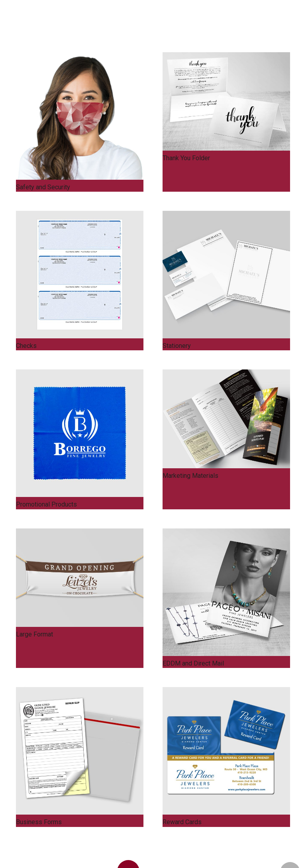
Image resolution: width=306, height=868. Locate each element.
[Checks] (80, 275)
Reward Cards (182, 822)
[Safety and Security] (80, 116)
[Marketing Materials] (226, 419)
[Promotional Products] (80, 433)
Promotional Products (46, 504)
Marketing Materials (190, 476)
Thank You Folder (186, 158)
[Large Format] (80, 578)
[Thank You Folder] (226, 101)
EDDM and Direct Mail (193, 663)
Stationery (177, 346)
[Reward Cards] (226, 751)
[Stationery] (226, 275)
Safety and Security (43, 187)
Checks (26, 346)
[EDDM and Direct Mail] (226, 592)
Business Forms (39, 822)
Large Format (34, 634)
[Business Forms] (80, 751)
